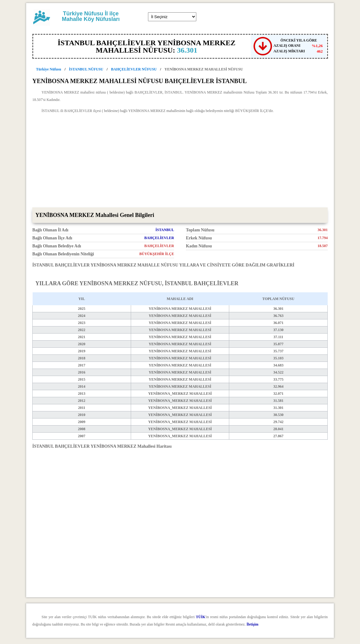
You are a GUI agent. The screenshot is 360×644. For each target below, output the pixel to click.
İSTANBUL (165, 230)
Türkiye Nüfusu (49, 69)
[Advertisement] (180, 161)
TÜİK (201, 617)
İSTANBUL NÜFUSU (86, 69)
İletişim (252, 624)
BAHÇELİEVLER (159, 238)
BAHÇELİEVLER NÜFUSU (134, 69)
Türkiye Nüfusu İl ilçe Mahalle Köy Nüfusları (91, 16)
